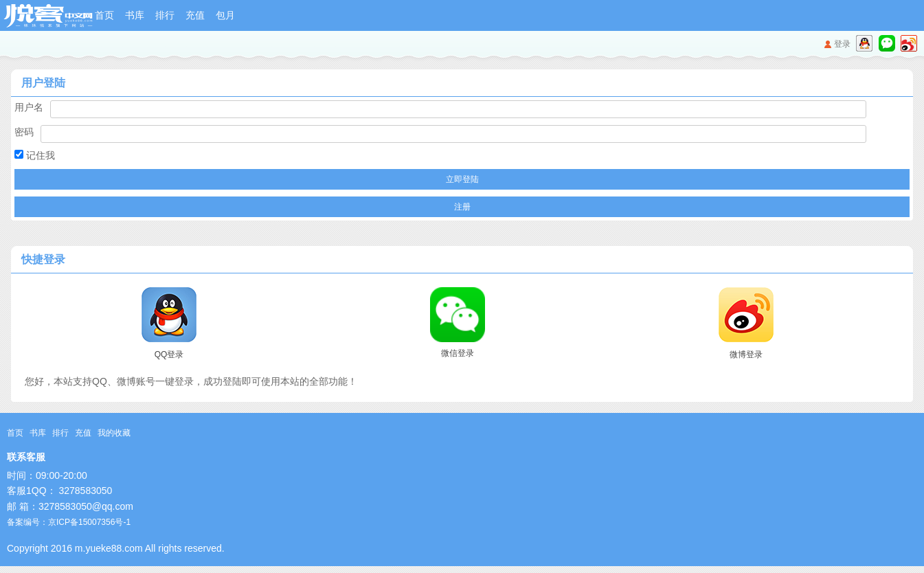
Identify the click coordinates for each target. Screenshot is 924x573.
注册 (462, 207)
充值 (195, 15)
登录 (842, 44)
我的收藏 (114, 433)
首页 (104, 15)
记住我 (35, 155)
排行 (165, 15)
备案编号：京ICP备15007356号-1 (69, 522)
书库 (135, 15)
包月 (225, 15)
